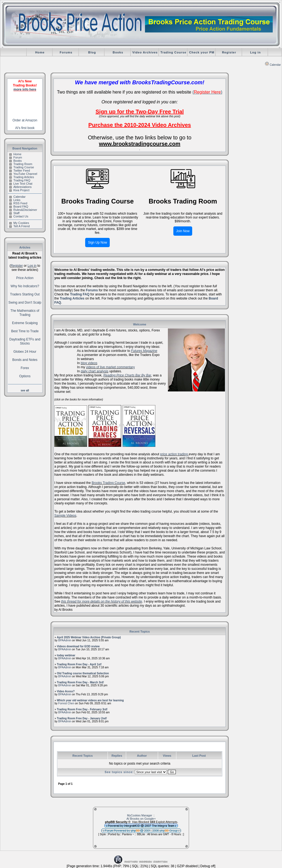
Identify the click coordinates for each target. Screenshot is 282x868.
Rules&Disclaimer (23, 210)
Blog (92, 52)
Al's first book (25, 128)
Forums (66, 52)
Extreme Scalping (25, 323)
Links (15, 200)
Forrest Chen (66, 703)
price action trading (175, 454)
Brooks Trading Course (109, 483)
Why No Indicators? (25, 286)
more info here (25, 89)
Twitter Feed (20, 170)
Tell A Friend (20, 226)
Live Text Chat (21, 184)
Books (118, 52)
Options (25, 376)
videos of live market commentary (110, 367)
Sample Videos (65, 516)
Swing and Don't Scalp (25, 303)
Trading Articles (22, 177)
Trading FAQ (20, 180)
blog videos (89, 363)
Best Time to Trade (25, 331)
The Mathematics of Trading (25, 313)
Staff (14, 213)
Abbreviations (20, 187)
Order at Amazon (25, 120)
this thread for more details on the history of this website (102, 601)
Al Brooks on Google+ (141, 819)
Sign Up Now (97, 243)
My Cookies (19, 223)
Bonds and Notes (25, 360)
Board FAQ (19, 206)
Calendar (273, 65)
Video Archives (145, 52)
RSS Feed (18, 203)
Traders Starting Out (25, 294)
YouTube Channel (23, 174)
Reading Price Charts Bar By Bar (127, 375)
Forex (25, 368)
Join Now (183, 231)
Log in (255, 52)
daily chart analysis (95, 371)
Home (40, 52)
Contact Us (19, 216)
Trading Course (173, 52)
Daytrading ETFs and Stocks (25, 341)
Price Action (25, 278)
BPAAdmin (65, 640)
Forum (16, 157)
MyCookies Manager (140, 815)
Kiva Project (19, 190)
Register (229, 52)
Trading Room (21, 164)
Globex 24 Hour (25, 352)
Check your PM (202, 52)
